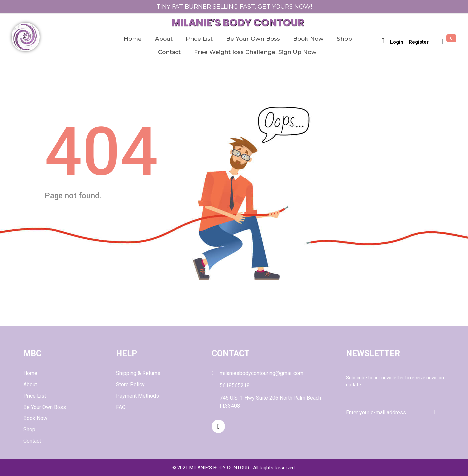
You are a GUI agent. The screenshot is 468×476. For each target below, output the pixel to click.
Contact (169, 52)
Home (133, 39)
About (164, 39)
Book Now (308, 39)
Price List (199, 39)
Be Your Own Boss (253, 39)
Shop (344, 39)
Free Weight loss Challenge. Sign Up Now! (256, 52)
